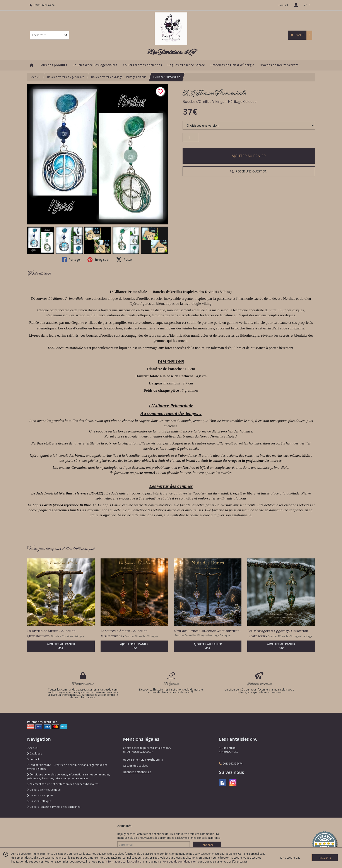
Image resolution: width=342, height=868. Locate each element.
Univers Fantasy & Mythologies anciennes (54, 807)
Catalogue (35, 753)
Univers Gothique (39, 801)
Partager (72, 260)
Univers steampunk (40, 795)
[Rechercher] (66, 35)
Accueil (36, 77)
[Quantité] (191, 138)
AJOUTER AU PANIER (249, 156)
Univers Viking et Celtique (44, 790)
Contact (283, 5)
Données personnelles (137, 772)
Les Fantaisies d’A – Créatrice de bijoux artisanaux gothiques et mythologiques (67, 767)
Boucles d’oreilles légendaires (66, 77)
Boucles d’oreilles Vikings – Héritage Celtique (119, 77)
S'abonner (207, 845)
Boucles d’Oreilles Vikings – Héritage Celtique (220, 102)
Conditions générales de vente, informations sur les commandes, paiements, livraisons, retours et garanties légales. (68, 776)
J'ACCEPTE (325, 858)
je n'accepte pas (290, 858)
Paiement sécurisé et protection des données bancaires (63, 784)
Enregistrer (99, 260)
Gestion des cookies (136, 766)
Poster (125, 260)
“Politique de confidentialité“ (179, 862)
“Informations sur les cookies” (123, 862)
